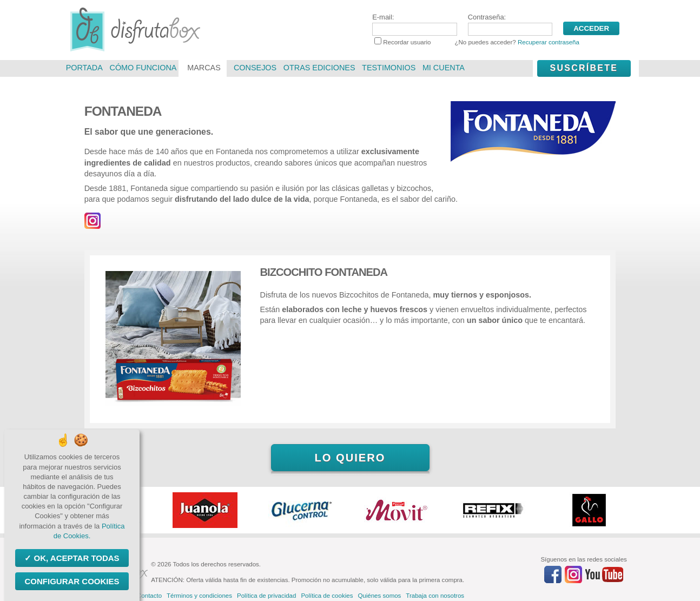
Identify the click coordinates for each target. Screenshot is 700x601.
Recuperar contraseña (549, 42)
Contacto (149, 596)
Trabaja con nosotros (435, 596)
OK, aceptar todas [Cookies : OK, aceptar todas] (75, 558)
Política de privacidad (266, 596)
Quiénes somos (379, 596)
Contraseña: (510, 24)
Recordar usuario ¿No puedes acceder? (477, 42)
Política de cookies (327, 596)
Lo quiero (350, 458)
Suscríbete (584, 68)
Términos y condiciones (199, 596)
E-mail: (414, 24)
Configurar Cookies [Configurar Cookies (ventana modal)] (72, 581)
